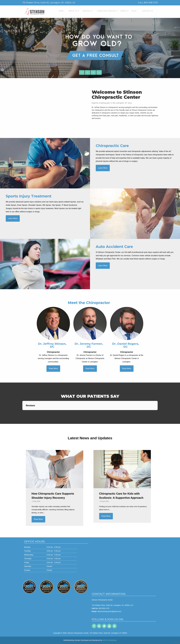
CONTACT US (146, 11)
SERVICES (86, 11)
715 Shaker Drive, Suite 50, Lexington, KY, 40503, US (112, 605)
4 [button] (99, 72)
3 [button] (93, 72)
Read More (53, 368)
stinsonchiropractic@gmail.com (109, 611)
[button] (22, 412)
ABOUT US (72, 11)
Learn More (103, 168)
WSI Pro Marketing (109, 640)
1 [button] (82, 72)
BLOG (133, 11)
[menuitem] (60, 11)
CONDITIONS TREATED (105, 11)
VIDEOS (122, 11)
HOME (60, 11)
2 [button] (88, 72)
